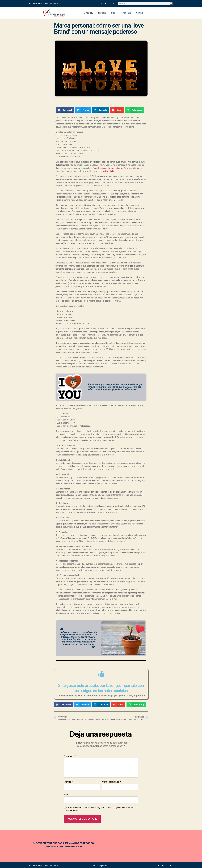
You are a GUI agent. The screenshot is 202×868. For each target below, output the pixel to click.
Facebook (103, 168)
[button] (65, 110)
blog (95, 168)
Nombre (68, 781)
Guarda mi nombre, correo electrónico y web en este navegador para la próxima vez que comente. (102, 808)
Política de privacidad (101, 865)
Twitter (111, 168)
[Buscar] (171, 3)
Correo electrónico (112, 781)
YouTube (128, 168)
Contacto (140, 12)
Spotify (137, 168)
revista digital (109, 171)
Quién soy (89, 12)
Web (66, 794)
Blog (113, 12)
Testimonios (126, 12)
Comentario (70, 756)
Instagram (119, 168)
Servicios (102, 12)
